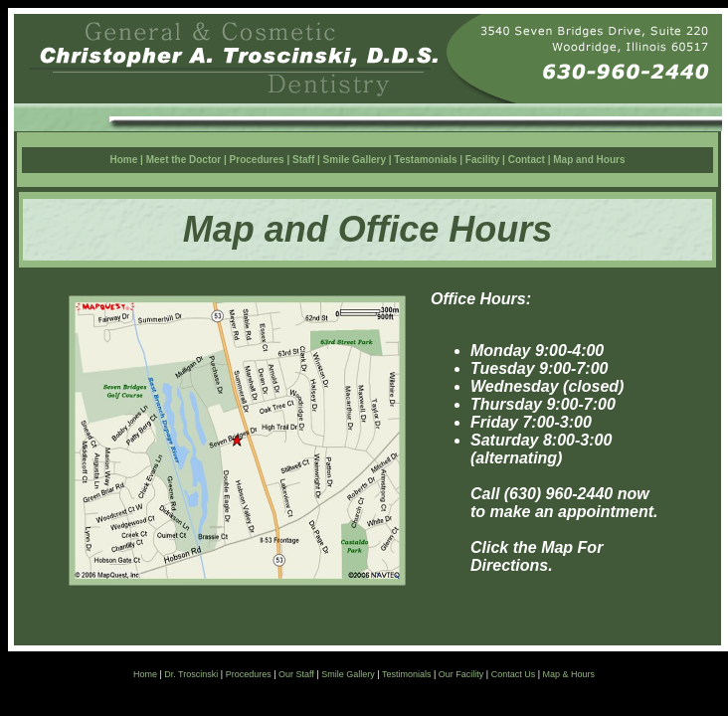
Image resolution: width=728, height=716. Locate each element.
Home (124, 160)
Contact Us (514, 674)
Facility (482, 160)
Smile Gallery (355, 160)
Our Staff (296, 674)
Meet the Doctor (185, 160)
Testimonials (407, 674)
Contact (528, 160)
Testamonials (425, 160)
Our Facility (461, 674)
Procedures (257, 160)
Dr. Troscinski (191, 674)
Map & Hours (569, 674)
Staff (303, 160)
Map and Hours (589, 160)
